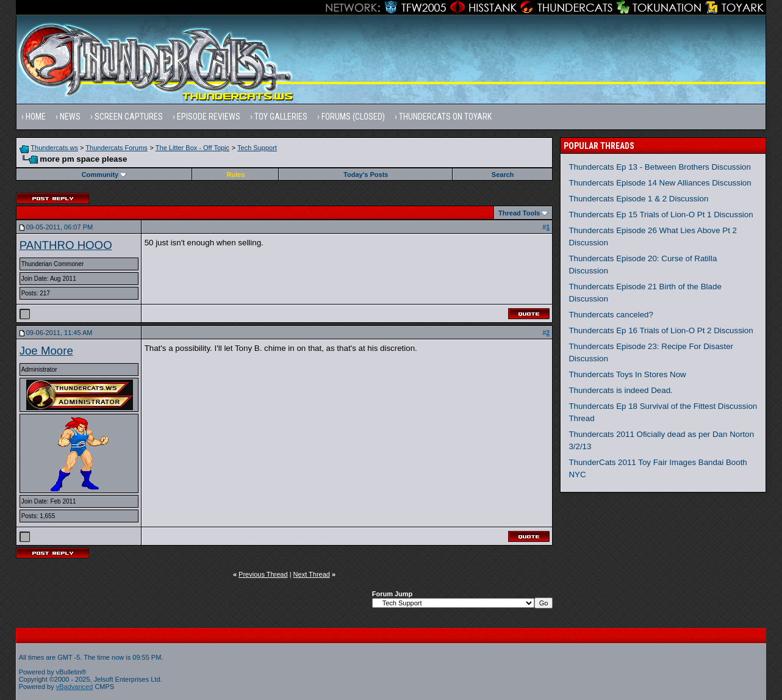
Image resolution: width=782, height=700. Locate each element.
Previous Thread (263, 574)
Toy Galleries (281, 117)
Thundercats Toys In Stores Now (627, 374)
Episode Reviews (209, 117)
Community (105, 175)
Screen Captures (129, 117)
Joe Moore (46, 351)
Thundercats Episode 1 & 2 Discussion (638, 199)
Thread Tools (519, 213)
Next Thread (312, 574)
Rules (235, 175)
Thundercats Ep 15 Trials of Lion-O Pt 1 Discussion (661, 215)
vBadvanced (75, 687)
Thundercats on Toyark (445, 117)
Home (36, 117)
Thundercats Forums (116, 148)
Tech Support (257, 148)
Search (503, 175)
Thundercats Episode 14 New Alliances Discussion (660, 183)
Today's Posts (366, 175)
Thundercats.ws (54, 148)
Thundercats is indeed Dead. (620, 390)
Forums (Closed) (353, 117)
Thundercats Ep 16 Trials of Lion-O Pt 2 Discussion (661, 330)
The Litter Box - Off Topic (192, 148)
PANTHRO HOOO (66, 245)
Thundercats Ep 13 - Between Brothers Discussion (660, 167)
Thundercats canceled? (611, 315)
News (70, 117)
